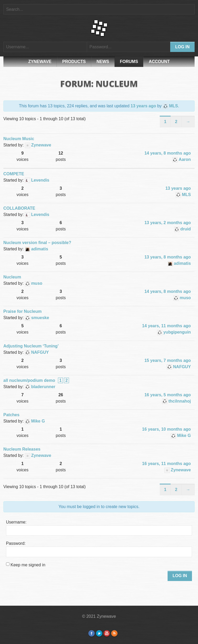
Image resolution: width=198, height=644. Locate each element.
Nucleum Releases (22, 449)
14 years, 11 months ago (167, 326)
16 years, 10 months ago (167, 429)
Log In (180, 576)
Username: (16, 522)
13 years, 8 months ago (168, 257)
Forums (129, 62)
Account (159, 62)
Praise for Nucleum (23, 311)
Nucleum (12, 277)
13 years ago (143, 106)
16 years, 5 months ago (168, 395)
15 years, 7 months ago (168, 360)
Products (74, 62)
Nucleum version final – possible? (37, 243)
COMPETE (14, 174)
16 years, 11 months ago (167, 464)
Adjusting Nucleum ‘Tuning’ (31, 346)
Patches (11, 415)
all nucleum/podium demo (29, 380)
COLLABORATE (19, 208)
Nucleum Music (19, 139)
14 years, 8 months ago (168, 153)
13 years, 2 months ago (168, 223)
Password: (16, 543)
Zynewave (40, 62)
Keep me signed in (28, 565)
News (103, 62)
